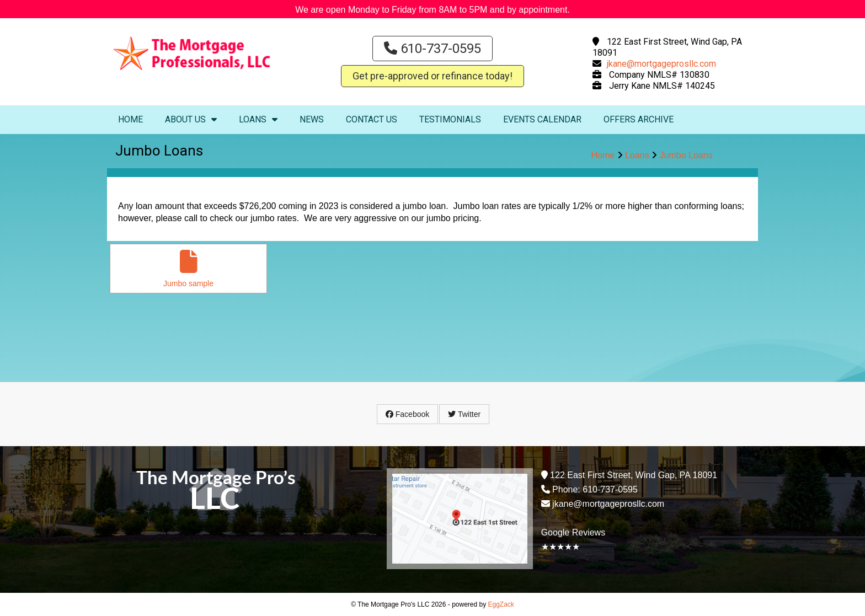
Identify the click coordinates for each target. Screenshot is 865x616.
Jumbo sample (188, 269)
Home (130, 119)
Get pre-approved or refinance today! (432, 76)
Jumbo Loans (686, 155)
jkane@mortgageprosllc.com (661, 64)
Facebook (407, 414)
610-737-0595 (432, 49)
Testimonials (450, 119)
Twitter (464, 414)
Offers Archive (639, 119)
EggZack (501, 604)
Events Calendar (542, 119)
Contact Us (372, 119)
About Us (191, 119)
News (312, 119)
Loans (258, 119)
